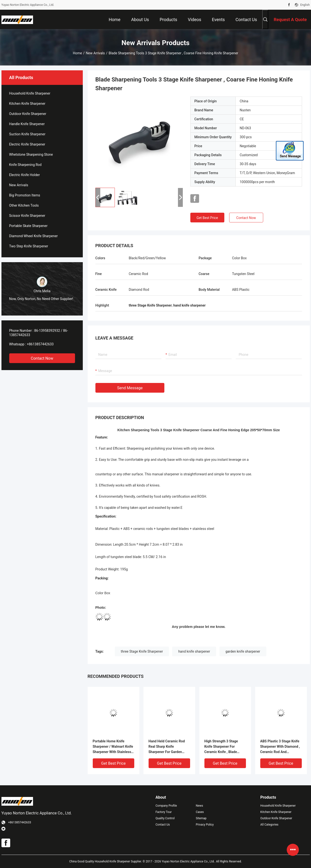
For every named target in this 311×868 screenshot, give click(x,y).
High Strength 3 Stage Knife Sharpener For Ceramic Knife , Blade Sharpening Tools (221, 747)
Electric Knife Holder (25, 175)
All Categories (269, 825)
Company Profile (166, 806)
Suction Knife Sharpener (27, 134)
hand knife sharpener (194, 651)
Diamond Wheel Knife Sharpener (34, 236)
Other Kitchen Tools (24, 205)
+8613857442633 (40, 344)
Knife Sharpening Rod (25, 165)
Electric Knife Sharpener (27, 144)
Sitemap (201, 818)
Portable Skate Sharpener (28, 226)
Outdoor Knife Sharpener (28, 114)
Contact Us (163, 825)
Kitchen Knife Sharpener (27, 104)
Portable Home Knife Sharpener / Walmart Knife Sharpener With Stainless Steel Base (113, 747)
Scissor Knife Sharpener (27, 216)
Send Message (130, 388)
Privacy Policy (205, 825)
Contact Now (42, 358)
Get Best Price (207, 218)
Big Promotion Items (25, 195)
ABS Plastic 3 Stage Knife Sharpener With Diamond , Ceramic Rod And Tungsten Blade (280, 747)
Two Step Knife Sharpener (29, 246)
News (199, 806)
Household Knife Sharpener (30, 93)
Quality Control (165, 818)
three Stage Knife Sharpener (142, 651)
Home (77, 53)
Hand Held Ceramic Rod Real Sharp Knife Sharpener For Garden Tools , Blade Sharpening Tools (168, 747)
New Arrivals (95, 53)
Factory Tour (164, 812)
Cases (200, 812)
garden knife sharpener (243, 651)
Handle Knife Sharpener (27, 124)
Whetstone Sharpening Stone (31, 154)
